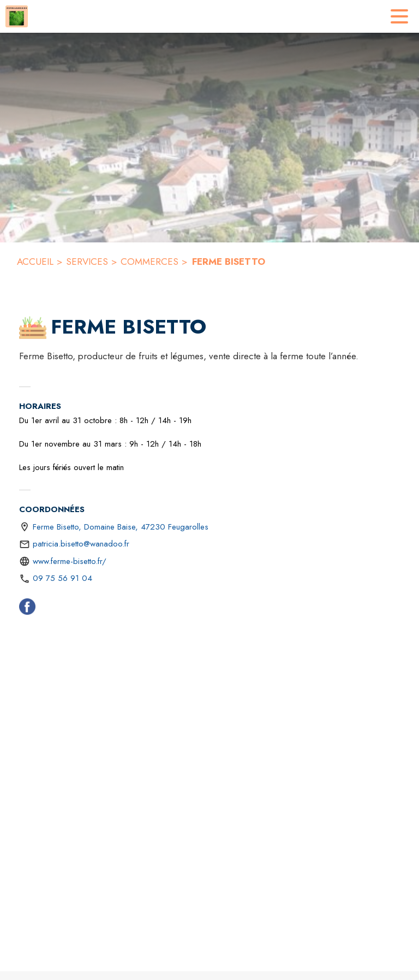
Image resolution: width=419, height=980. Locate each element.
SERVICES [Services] (87, 262)
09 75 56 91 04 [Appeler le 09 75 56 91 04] (62, 578)
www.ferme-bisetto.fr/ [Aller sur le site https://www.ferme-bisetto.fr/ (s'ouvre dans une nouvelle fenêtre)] (70, 561)
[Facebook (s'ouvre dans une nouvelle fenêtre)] (27, 609)
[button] (33, 328)
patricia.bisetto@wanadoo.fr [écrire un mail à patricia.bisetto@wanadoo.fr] (81, 544)
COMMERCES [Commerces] (149, 262)
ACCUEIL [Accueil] (35, 262)
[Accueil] (17, 16)
